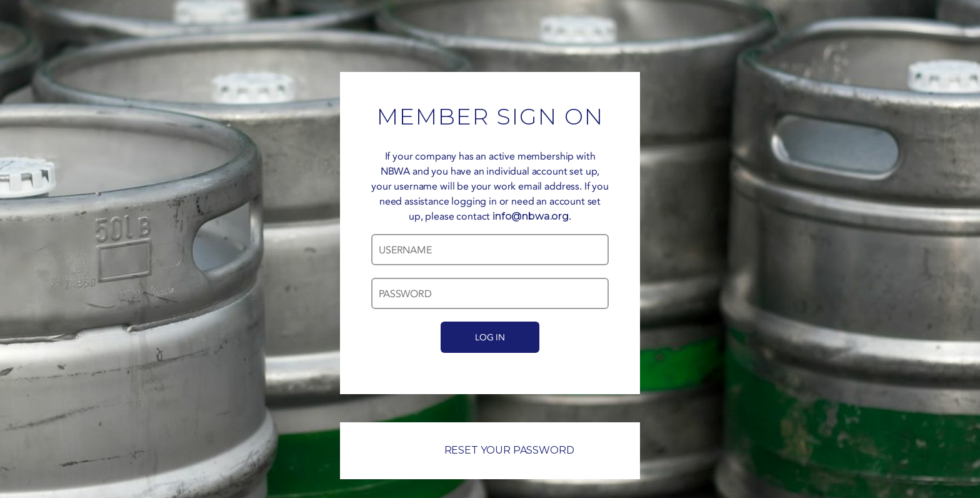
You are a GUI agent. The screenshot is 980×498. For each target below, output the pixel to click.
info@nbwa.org (531, 216)
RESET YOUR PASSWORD (490, 450)
